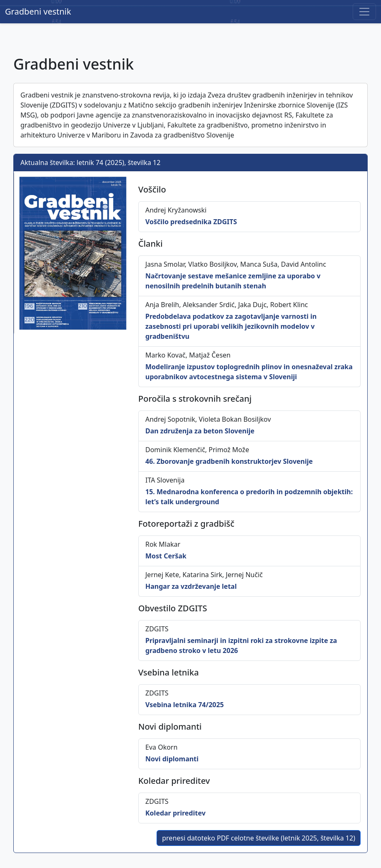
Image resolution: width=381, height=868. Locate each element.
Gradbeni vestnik (38, 11)
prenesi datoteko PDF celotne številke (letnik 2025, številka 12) (259, 838)
